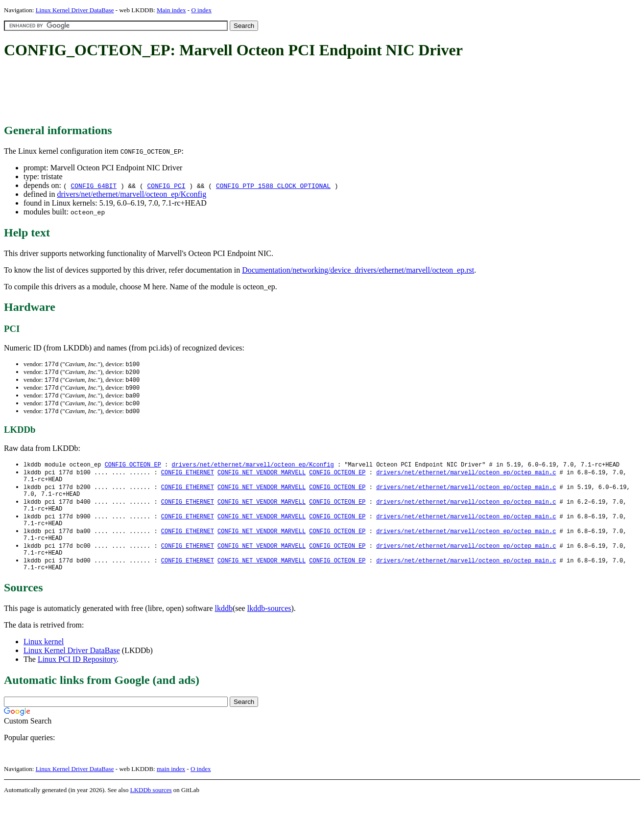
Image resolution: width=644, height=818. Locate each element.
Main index (171, 10)
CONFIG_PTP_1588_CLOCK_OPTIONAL (273, 186)
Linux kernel (44, 659)
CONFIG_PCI (167, 186)
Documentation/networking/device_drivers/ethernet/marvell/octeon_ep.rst (358, 270)
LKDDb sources (151, 807)
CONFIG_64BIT (94, 186)
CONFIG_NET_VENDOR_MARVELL (262, 477)
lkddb (224, 626)
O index (201, 10)
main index (171, 786)
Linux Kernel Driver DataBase (75, 10)
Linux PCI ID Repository (77, 677)
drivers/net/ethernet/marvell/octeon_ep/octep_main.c (466, 477)
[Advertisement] (182, 92)
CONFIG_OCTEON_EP (133, 468)
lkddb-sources (269, 626)
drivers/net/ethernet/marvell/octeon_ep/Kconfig (131, 194)
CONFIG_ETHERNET (188, 477)
